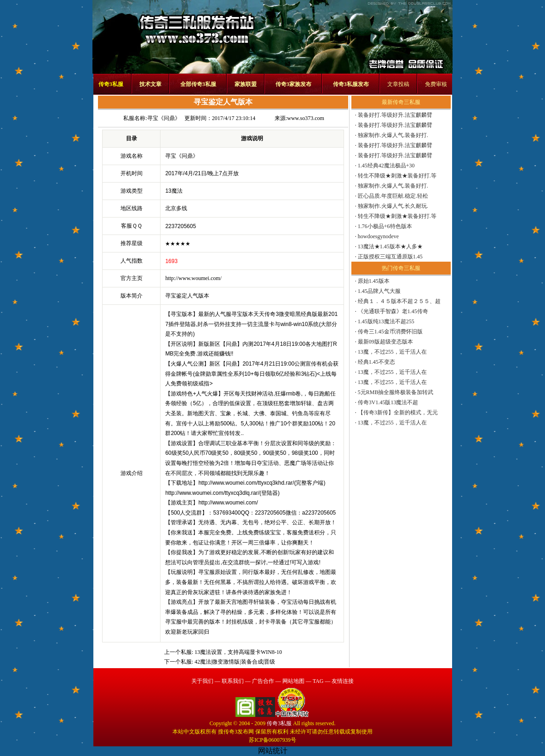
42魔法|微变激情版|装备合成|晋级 (235, 662)
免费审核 (436, 84)
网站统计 (273, 751)
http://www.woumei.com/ (193, 278)
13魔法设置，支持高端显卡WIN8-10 (238, 652)
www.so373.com (306, 118)
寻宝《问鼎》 (164, 118)
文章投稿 (398, 84)
